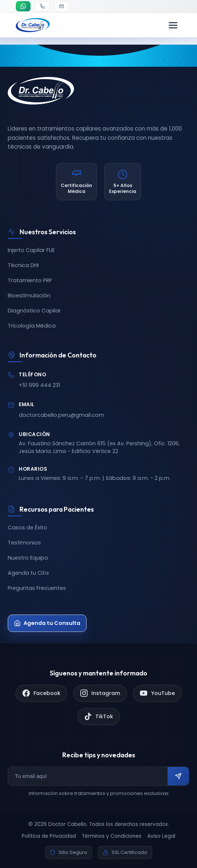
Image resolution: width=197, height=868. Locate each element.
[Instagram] (100, 693)
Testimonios (24, 543)
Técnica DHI (23, 265)
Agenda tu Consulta (47, 623)
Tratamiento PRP (30, 280)
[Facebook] (41, 693)
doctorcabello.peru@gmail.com (61, 415)
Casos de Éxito (27, 528)
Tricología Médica (32, 326)
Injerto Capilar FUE (31, 250)
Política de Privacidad (49, 836)
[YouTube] (157, 693)
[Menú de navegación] (173, 25)
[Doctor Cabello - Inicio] (33, 25)
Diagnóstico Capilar (34, 311)
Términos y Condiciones (112, 836)
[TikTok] (99, 717)
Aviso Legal (161, 836)
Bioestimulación (29, 295)
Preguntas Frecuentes (37, 588)
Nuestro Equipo (28, 558)
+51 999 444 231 (39, 385)
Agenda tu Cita (28, 573)
